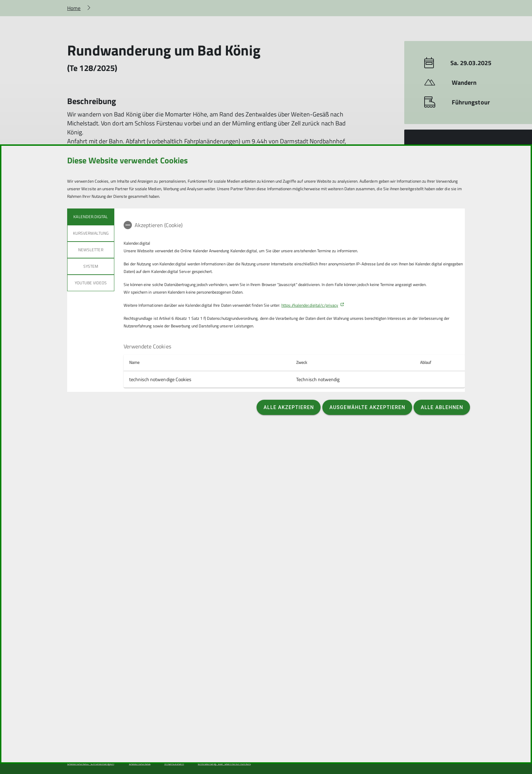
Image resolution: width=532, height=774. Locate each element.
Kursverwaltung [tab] (91, 233)
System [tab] (91, 266)
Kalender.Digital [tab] (91, 217)
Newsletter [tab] (91, 250)
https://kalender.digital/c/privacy (310, 305)
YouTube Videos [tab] (91, 283)
